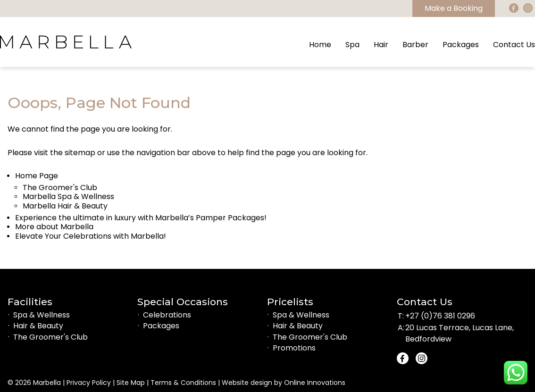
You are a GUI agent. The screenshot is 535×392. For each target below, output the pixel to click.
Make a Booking (454, 8)
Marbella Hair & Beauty (65, 206)
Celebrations (167, 315)
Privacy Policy (89, 383)
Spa (352, 45)
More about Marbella (54, 227)
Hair (381, 45)
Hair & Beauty (38, 326)
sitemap (80, 153)
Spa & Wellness (42, 315)
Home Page (37, 176)
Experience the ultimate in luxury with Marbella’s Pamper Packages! (141, 218)
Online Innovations (315, 383)
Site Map (131, 383)
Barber (415, 45)
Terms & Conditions (183, 383)
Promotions (294, 348)
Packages (461, 45)
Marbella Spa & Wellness (68, 196)
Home (320, 45)
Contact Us (514, 45)
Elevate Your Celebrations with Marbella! (91, 236)
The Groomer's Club (60, 188)
